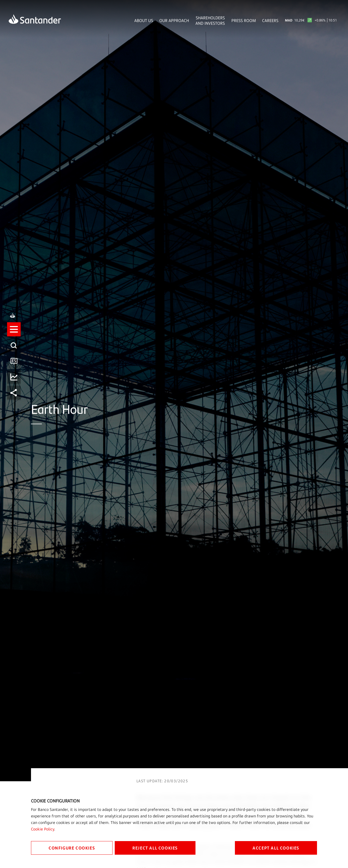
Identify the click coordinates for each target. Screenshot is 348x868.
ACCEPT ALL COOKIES (276, 848)
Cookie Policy (43, 829)
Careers (270, 20)
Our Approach (174, 20)
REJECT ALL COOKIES (155, 848)
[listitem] (15, 410)
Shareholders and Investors (210, 20)
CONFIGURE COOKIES (72, 848)
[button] (15, 410)
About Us (144, 20)
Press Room (244, 20)
